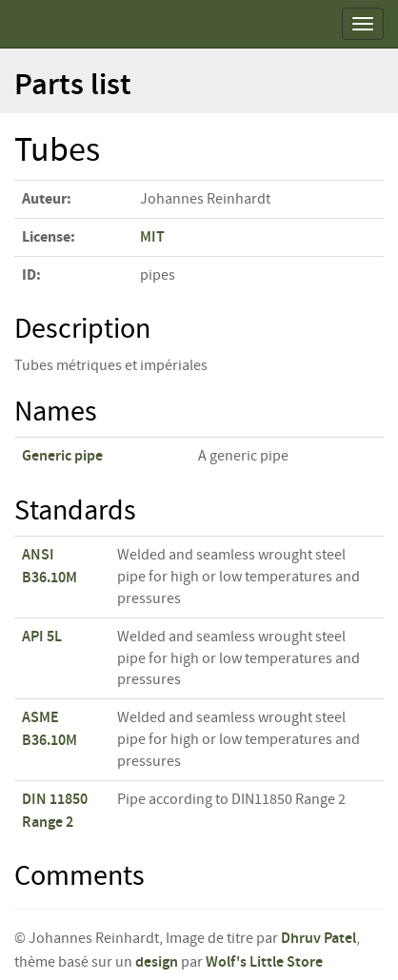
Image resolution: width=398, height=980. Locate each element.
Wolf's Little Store (264, 962)
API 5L (42, 637)
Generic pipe (62, 456)
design (157, 962)
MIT (152, 237)
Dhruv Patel (318, 939)
